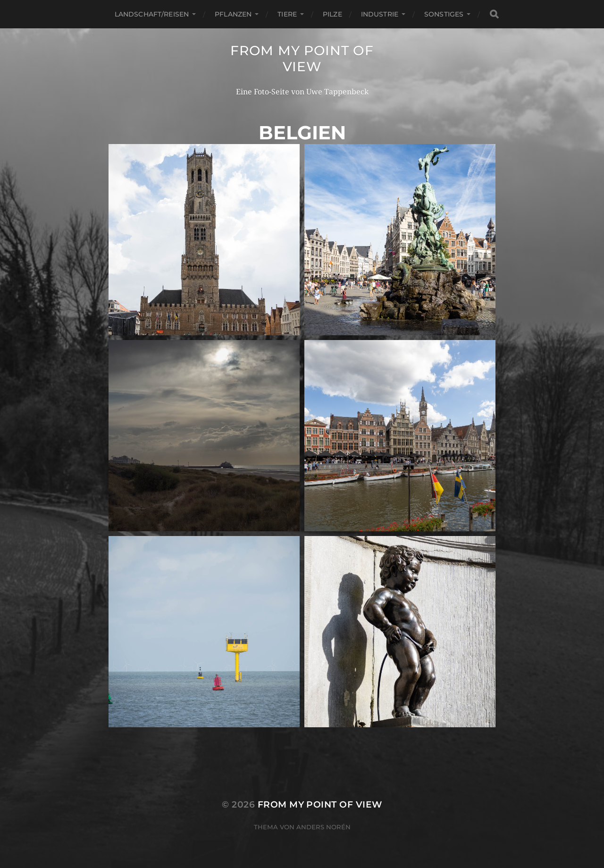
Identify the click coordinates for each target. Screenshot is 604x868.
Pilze (332, 14)
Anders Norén (323, 827)
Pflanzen (233, 14)
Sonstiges (444, 14)
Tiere (287, 14)
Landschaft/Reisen (152, 14)
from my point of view (302, 59)
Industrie (380, 14)
